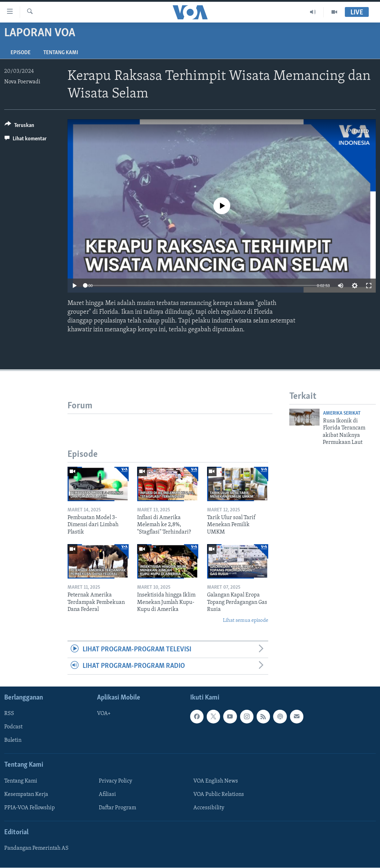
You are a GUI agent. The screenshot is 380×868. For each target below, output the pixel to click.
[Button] (19, 126)
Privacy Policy (115, 781)
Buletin (13, 741)
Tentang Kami (61, 53)
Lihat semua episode (246, 621)
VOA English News (216, 781)
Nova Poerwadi (22, 82)
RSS (9, 714)
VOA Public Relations (219, 794)
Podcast (13, 727)
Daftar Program (117, 808)
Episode (21, 53)
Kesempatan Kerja (26, 794)
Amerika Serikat (342, 413)
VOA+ (104, 714)
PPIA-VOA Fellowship (30, 808)
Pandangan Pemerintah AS (36, 849)
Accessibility (209, 808)
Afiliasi (107, 794)
